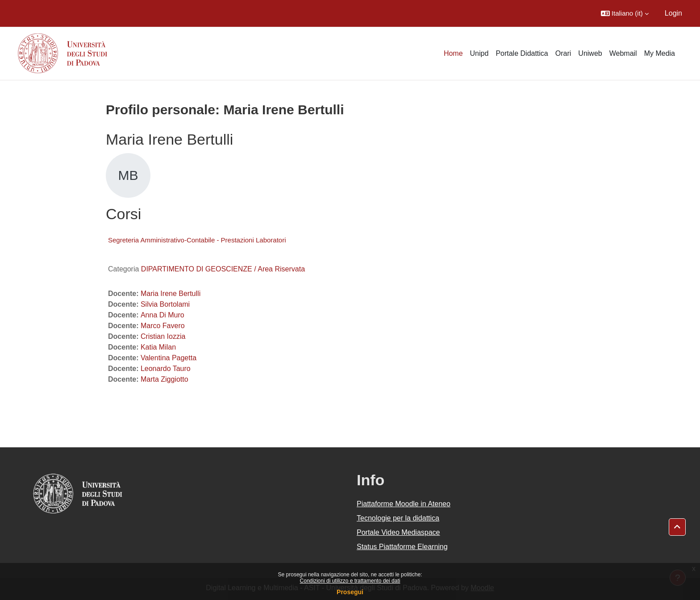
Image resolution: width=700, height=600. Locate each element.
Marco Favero (163, 326)
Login (673, 13)
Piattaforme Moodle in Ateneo (404, 504)
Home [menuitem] (453, 53)
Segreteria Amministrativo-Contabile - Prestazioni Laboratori (197, 240)
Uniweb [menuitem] (590, 53)
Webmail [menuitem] (623, 53)
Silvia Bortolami (165, 304)
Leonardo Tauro (166, 369)
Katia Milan (158, 347)
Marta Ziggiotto (165, 379)
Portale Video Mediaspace (398, 532)
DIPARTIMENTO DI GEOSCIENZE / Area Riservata (223, 269)
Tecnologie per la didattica (398, 518)
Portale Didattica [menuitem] (522, 53)
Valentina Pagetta (169, 358)
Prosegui (350, 592)
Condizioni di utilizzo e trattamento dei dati (350, 581)
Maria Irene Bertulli (171, 294)
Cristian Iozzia (163, 336)
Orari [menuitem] (563, 53)
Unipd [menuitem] (479, 53)
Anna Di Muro (162, 315)
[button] (625, 13)
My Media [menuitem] (660, 53)
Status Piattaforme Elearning (402, 547)
